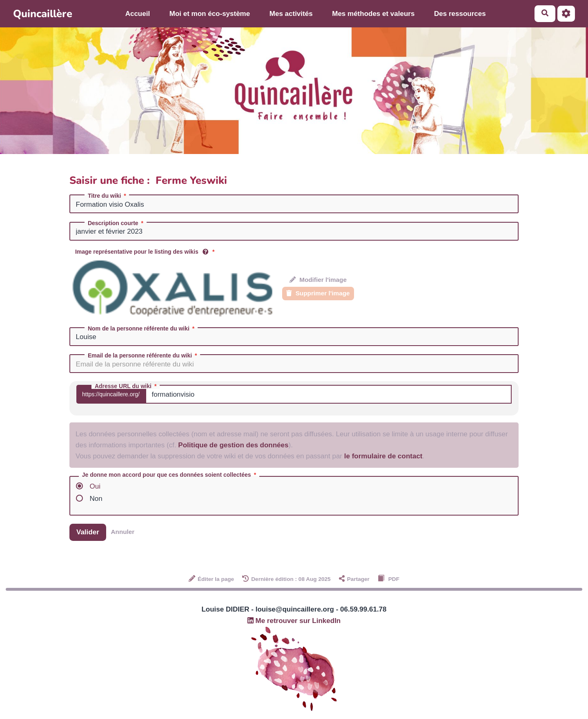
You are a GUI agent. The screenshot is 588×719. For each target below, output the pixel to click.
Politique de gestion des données (233, 445)
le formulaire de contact (383, 456)
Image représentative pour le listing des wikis (146, 252)
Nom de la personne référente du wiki (142, 328)
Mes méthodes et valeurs (373, 14)
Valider (88, 532)
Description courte (116, 223)
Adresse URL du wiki (126, 386)
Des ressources (460, 14)
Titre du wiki (108, 196)
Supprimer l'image (318, 293)
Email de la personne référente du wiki (143, 355)
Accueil (138, 14)
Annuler (123, 532)
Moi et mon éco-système (210, 14)
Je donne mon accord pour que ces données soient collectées (170, 475)
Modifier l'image (318, 280)
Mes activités (291, 14)
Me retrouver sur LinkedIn (294, 621)
